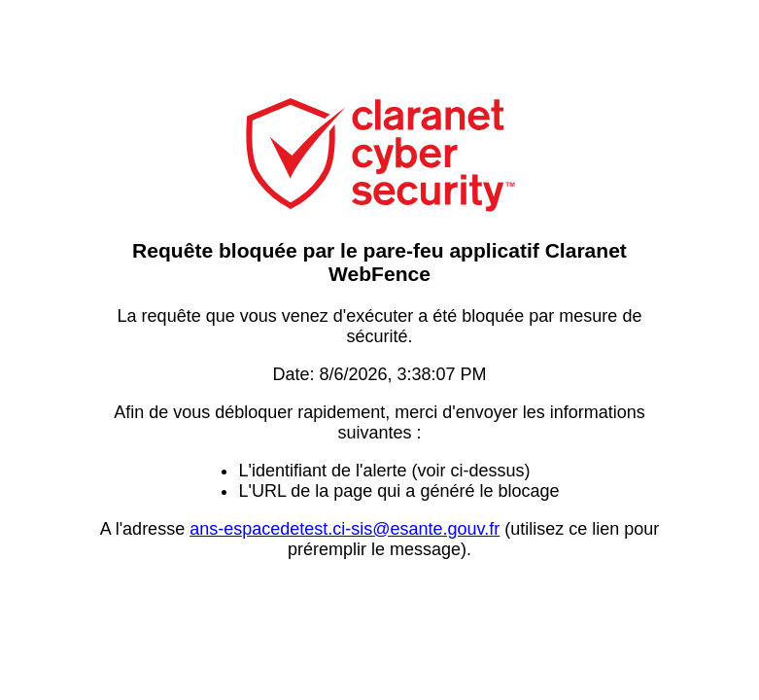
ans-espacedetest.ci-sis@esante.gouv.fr (345, 529)
